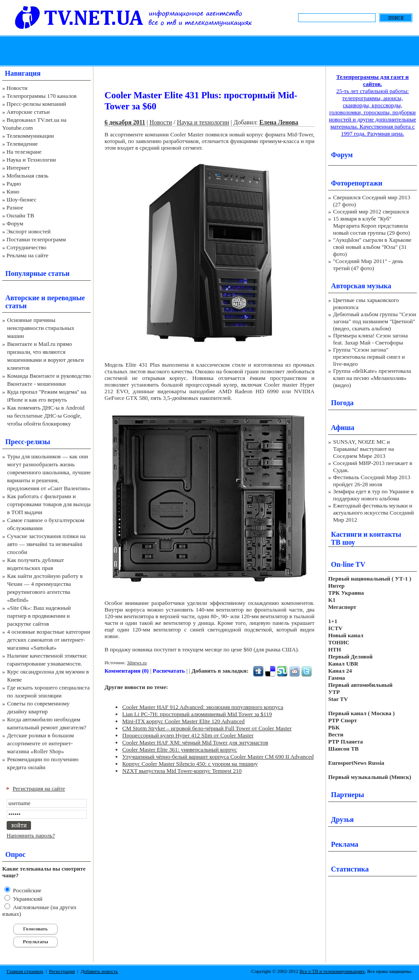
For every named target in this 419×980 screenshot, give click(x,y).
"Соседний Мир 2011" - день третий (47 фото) (368, 265)
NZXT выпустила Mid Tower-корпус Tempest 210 (182, 771)
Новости (17, 88)
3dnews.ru (137, 662)
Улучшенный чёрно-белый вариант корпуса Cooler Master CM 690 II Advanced (218, 757)
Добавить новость (99, 971)
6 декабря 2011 (125, 122)
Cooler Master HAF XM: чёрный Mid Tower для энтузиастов (195, 742)
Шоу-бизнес (21, 199)
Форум (15, 223)
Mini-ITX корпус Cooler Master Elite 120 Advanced (183, 721)
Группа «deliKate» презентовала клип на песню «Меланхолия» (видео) (372, 378)
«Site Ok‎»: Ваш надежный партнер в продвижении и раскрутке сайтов (39, 616)
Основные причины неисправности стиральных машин (41, 328)
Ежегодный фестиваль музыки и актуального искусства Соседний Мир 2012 (373, 513)
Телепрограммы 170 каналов (42, 96)
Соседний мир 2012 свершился (371, 211)
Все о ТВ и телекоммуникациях (332, 971)
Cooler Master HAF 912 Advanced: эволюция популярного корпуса (203, 707)
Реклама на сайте (28, 255)
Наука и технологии (203, 122)
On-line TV (348, 564)
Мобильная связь (27, 176)
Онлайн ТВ (20, 215)
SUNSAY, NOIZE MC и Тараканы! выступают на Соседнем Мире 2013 (363, 449)
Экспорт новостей (29, 231)
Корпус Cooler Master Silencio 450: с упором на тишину (190, 764)
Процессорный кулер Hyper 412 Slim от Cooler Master (188, 735)
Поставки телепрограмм (36, 239)
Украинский (27, 899)
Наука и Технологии (31, 160)
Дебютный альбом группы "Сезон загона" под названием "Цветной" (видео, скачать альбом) (375, 321)
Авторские (22, 298)
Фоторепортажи (357, 183)
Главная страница (25, 971)
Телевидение (22, 144)
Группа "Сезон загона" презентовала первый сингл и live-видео (369, 357)
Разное (15, 207)
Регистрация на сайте (39, 788)
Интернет (18, 168)
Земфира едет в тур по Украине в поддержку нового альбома (373, 495)
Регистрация (62, 971)
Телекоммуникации (30, 136)
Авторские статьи (28, 112)
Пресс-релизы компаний (36, 104)
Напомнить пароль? (31, 835)
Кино (13, 192)
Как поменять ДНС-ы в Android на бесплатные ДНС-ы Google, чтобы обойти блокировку (46, 416)
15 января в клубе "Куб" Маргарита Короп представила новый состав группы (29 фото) (372, 226)
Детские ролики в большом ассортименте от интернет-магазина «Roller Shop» (41, 743)
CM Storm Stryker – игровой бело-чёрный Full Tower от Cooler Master (207, 728)
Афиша (343, 428)
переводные (66, 298)
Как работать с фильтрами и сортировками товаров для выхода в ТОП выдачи (49, 504)
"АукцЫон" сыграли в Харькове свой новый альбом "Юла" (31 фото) (372, 247)
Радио (14, 184)
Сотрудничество (27, 247)
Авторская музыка (361, 286)
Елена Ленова (279, 122)
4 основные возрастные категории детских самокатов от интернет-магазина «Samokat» (49, 640)
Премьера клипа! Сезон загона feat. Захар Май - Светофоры (371, 339)
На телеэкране (24, 152)
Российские (26, 890)
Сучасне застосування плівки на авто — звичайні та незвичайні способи (46, 544)
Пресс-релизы (28, 442)
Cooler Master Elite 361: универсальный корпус (180, 750)
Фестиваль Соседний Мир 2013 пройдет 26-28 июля (372, 481)
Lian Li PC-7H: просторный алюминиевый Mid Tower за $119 (197, 714)
